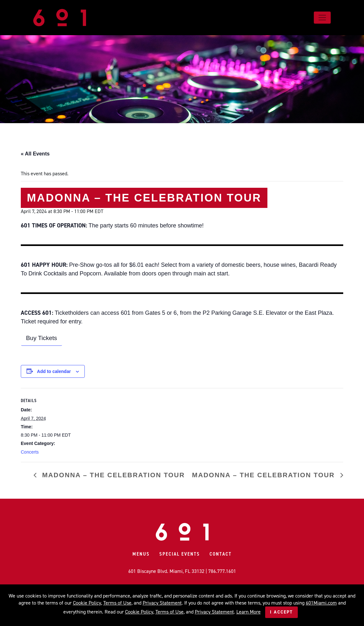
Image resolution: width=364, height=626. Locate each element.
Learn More (249, 612)
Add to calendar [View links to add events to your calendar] (54, 371)
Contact (221, 554)
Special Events (180, 554)
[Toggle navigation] (322, 18)
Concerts (30, 452)
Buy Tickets (41, 338)
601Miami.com (321, 603)
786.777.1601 (222, 571)
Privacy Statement (162, 603)
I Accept (281, 612)
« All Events (35, 154)
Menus (141, 554)
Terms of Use (117, 603)
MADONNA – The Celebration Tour (112, 475)
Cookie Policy (87, 603)
